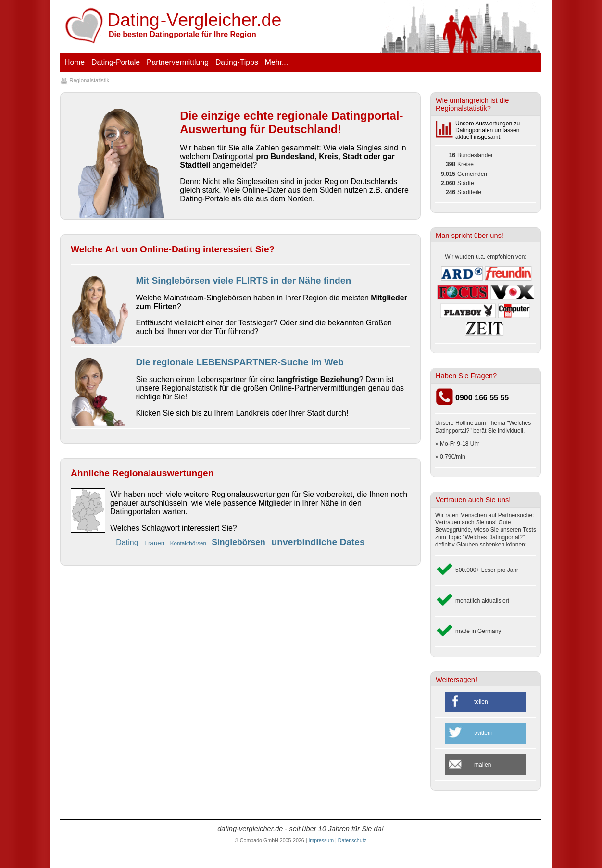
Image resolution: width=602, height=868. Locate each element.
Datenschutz (352, 840)
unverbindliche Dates (318, 542)
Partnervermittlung (178, 62)
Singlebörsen (239, 542)
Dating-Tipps (237, 62)
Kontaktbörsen (189, 543)
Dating (128, 542)
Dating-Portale (116, 62)
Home (75, 62)
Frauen (155, 543)
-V (195, 20)
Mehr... (276, 62)
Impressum (321, 840)
